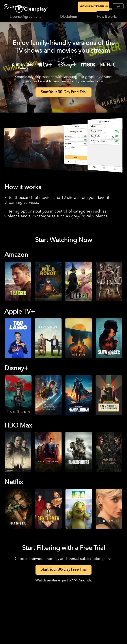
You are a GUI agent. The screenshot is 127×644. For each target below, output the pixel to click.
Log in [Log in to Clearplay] (118, 6)
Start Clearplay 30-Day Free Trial (94, 6)
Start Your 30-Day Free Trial (63, 92)
